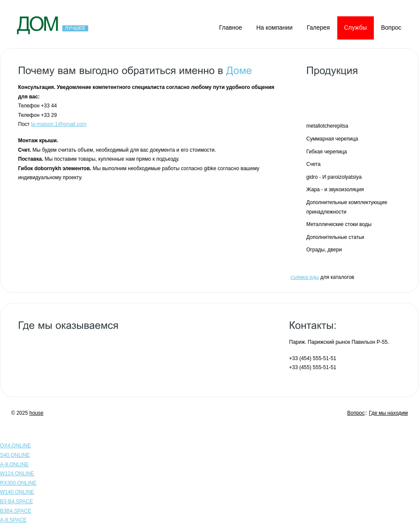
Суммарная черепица (332, 139)
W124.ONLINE (17, 474)
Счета (313, 164)
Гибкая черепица (327, 152)
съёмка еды (305, 277)
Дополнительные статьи (335, 237)
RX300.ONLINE (18, 483)
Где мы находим (388, 413)
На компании (274, 28)
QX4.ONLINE (15, 446)
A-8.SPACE (13, 520)
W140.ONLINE (17, 492)
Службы (356, 28)
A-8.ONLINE (14, 465)
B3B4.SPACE (15, 511)
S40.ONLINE (15, 455)
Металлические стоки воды (339, 224)
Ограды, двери (324, 250)
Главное (231, 28)
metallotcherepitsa (327, 126)
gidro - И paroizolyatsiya (334, 177)
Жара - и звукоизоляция (335, 190)
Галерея (318, 28)
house (36, 413)
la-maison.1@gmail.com (59, 124)
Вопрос (391, 28)
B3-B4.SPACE (16, 501)
